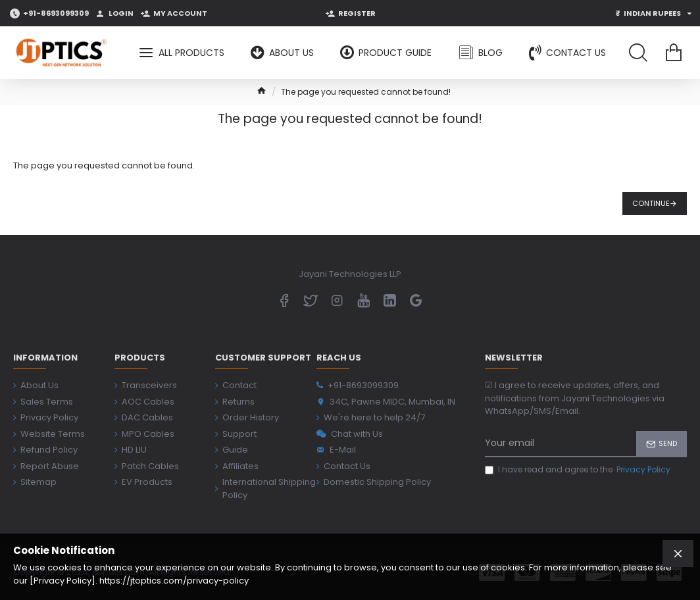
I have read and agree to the (579, 470)
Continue (651, 203)
